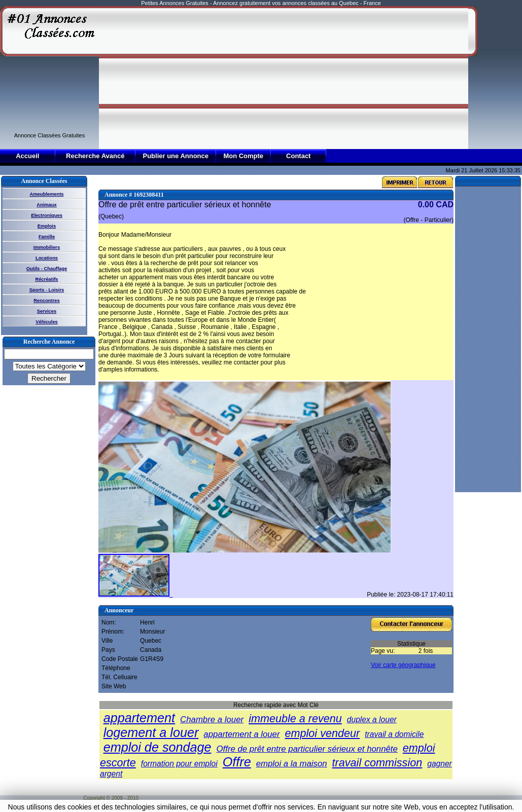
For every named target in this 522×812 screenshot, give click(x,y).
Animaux (46, 205)
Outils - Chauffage (47, 269)
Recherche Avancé (95, 156)
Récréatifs (46, 279)
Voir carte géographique (403, 665)
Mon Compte (243, 156)
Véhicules (47, 322)
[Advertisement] (244, 77)
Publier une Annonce (176, 156)
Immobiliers (47, 247)
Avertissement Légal (284, 804)
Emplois (47, 226)
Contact (298, 156)
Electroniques (47, 215)
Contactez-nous (332, 804)
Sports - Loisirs (47, 290)
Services (47, 311)
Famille (47, 237)
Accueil (27, 156)
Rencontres (46, 301)
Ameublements (47, 194)
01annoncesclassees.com (111, 809)
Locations (47, 258)
